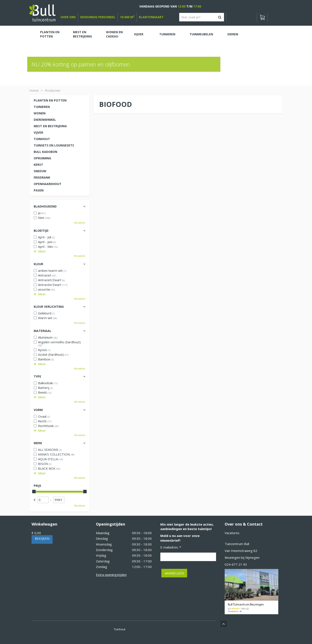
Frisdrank (42, 177)
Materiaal (42, 331)
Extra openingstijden (111, 575)
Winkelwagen (44, 524)
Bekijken (42, 538)
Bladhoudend (45, 206)
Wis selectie (80, 223)
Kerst (38, 165)
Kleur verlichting (49, 307)
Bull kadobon (45, 152)
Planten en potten (50, 100)
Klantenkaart (151, 17)
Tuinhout (42, 139)
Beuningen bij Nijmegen (242, 557)
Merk (38, 443)
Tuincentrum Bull (237, 544)
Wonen (40, 113)
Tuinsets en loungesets (54, 145)
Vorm (38, 410)
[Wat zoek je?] (202, 17)
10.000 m (127, 17)
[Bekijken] (262, 17)
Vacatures (232, 533)
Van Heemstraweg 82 (241, 551)
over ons (68, 17)
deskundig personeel (98, 17)
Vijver (38, 132)
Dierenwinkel (45, 120)
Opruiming (42, 158)
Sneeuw (40, 171)
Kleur (38, 264)
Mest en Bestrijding (50, 126)
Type (37, 376)
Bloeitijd (41, 231)
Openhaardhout (48, 184)
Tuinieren (42, 107)
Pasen (39, 190)
